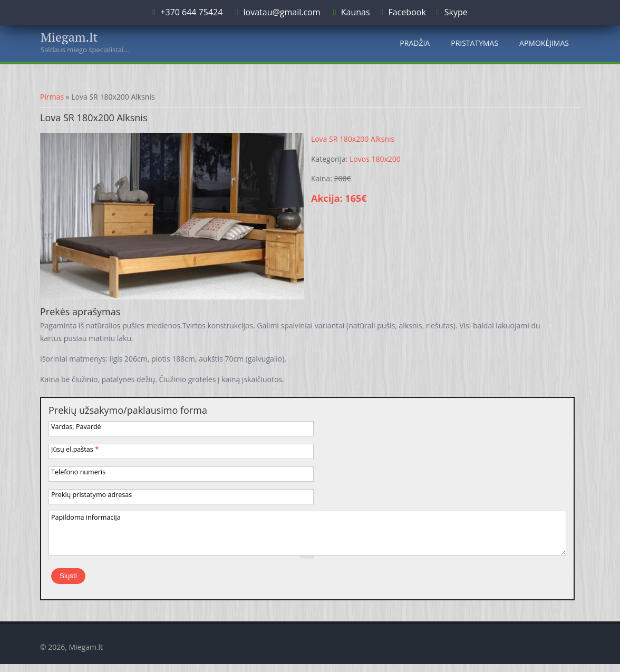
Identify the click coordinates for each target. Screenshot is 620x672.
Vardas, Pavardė (76, 427)
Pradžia (415, 43)
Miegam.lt (69, 37)
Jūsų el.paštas (75, 449)
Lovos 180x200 (375, 159)
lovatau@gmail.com (282, 12)
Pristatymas (474, 43)
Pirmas (52, 97)
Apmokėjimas (544, 43)
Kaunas (356, 12)
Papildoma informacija (86, 517)
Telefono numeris (78, 472)
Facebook (407, 12)
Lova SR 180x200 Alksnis (353, 139)
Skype (456, 12)
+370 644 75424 (190, 12)
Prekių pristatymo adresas (91, 495)
